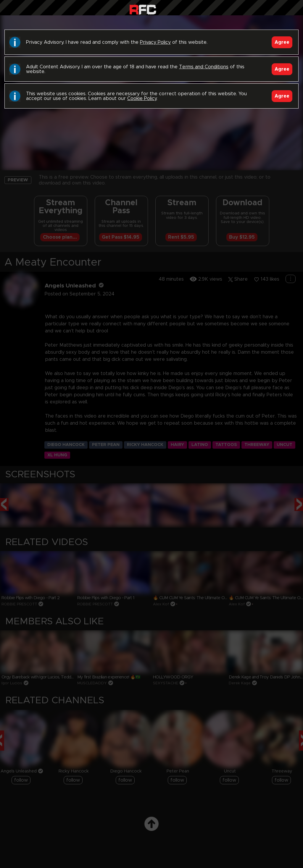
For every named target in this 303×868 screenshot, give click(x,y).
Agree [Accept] (282, 42)
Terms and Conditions (204, 67)
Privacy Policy (155, 42)
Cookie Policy (142, 98)
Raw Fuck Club (143, 9)
